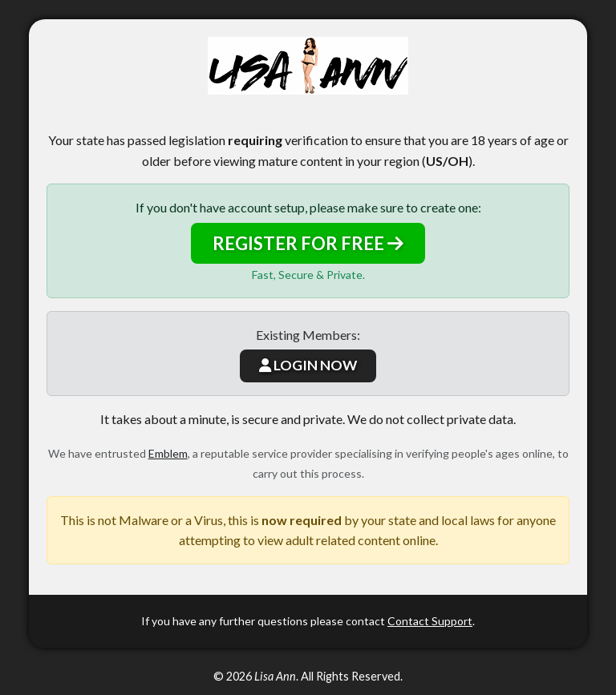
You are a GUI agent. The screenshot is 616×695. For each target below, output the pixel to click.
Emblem (168, 453)
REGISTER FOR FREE (308, 243)
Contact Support (430, 621)
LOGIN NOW (308, 365)
